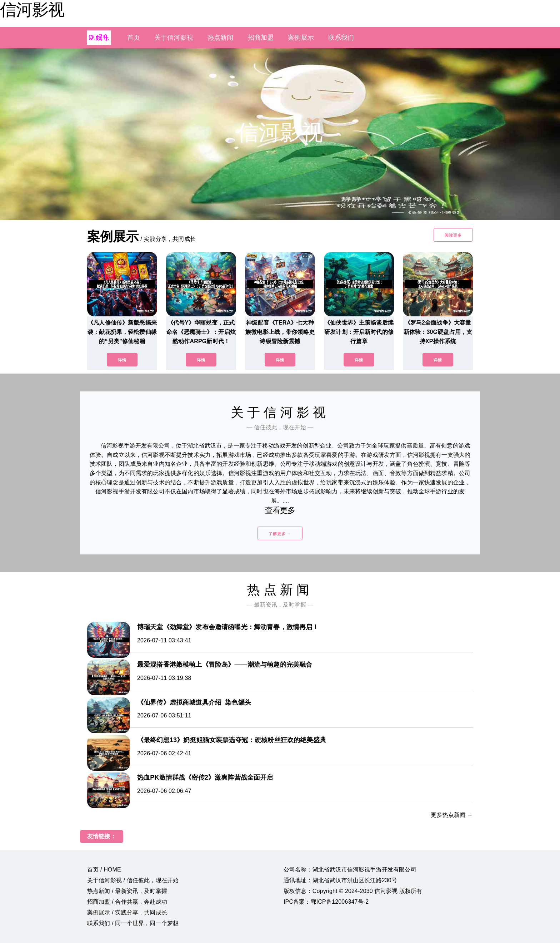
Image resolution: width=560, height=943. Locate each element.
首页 (134, 38)
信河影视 (32, 10)
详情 (122, 360)
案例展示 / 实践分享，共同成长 (127, 912)
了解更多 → (280, 534)
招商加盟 (261, 38)
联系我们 (341, 38)
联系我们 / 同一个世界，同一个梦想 (133, 923)
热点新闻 (221, 38)
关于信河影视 (174, 38)
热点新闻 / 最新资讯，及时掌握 (127, 891)
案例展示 (301, 38)
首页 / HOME (104, 870)
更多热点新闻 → (452, 815)
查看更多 (280, 510)
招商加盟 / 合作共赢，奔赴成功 (127, 902)
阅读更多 (453, 235)
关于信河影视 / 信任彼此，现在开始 (133, 880)
